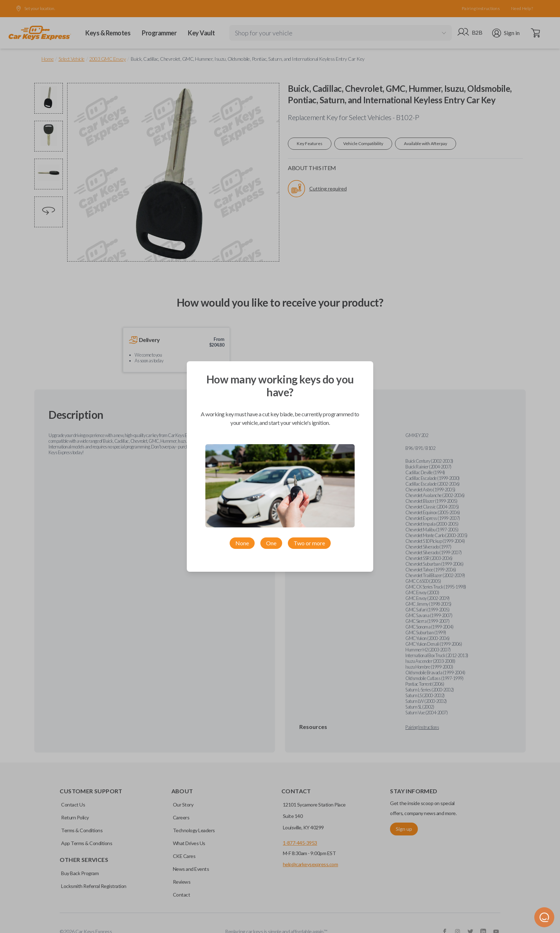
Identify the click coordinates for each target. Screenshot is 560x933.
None (242, 543)
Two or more (309, 543)
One (271, 543)
